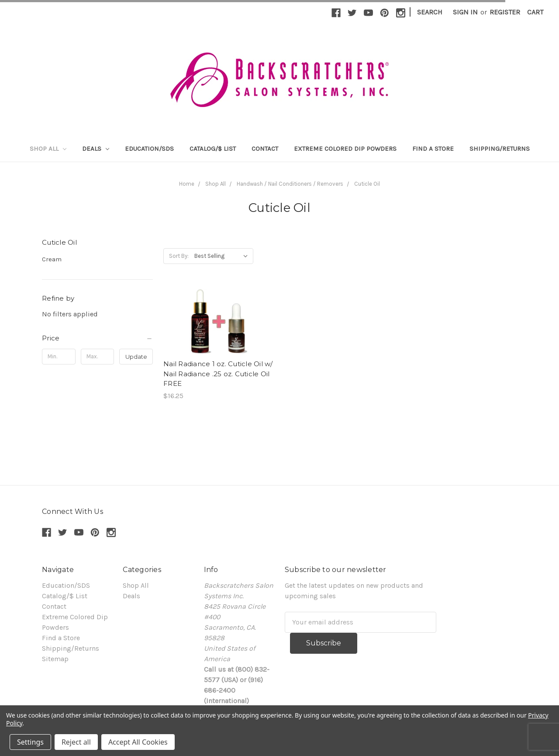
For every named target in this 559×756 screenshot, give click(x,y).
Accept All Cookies (138, 742)
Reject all (76, 742)
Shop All (48, 149)
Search (430, 12)
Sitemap (55, 659)
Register (505, 12)
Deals (96, 149)
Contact (265, 149)
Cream (52, 259)
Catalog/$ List (213, 149)
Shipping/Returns (500, 149)
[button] (97, 338)
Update (136, 357)
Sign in (465, 12)
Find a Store (433, 149)
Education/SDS (149, 149)
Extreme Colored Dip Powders (345, 149)
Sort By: (179, 256)
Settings (30, 742)
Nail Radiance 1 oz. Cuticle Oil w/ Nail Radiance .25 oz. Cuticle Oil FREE (218, 374)
